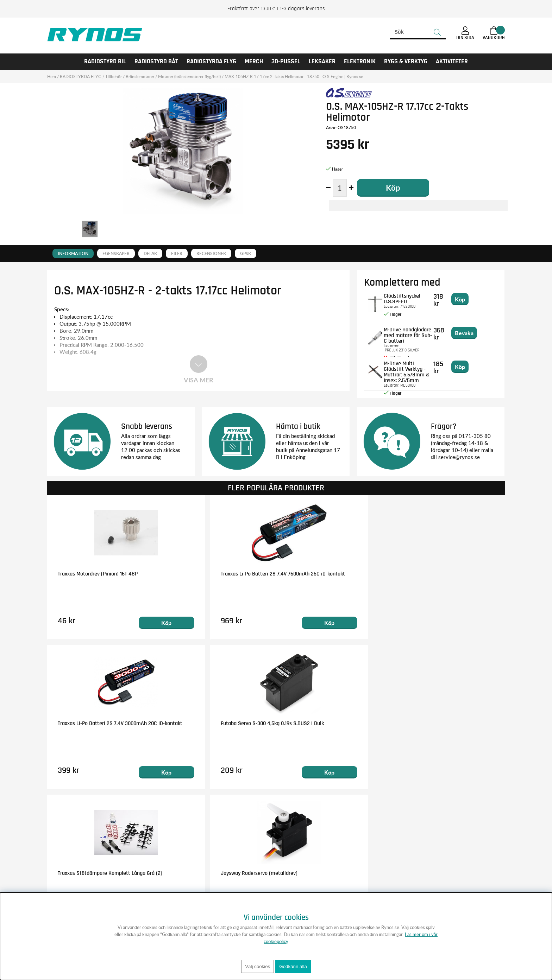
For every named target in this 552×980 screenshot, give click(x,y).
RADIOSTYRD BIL (105, 62)
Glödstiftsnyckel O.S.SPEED (419, 295)
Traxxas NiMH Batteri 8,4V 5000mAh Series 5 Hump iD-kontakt (331, 726)
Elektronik (360, 62)
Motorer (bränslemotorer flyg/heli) (189, 77)
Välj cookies (258, 966)
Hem (52, 77)
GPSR (246, 253)
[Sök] (418, 32)
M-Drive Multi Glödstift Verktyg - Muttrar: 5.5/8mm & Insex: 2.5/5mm (414, 371)
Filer (177, 253)
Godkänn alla (293, 966)
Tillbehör (114, 77)
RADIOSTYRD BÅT (156, 62)
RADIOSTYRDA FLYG (211, 62)
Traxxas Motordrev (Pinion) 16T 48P (98, 573)
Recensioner (211, 253)
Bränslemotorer (140, 77)
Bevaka (487, 333)
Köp (129, 622)
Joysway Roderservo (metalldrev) (212, 723)
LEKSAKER (322, 62)
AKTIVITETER (452, 62)
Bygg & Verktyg (406, 62)
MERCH (254, 62)
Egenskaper (116, 253)
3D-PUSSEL (286, 62)
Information (73, 253)
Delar (150, 253)
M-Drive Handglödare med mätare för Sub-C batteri (418, 332)
